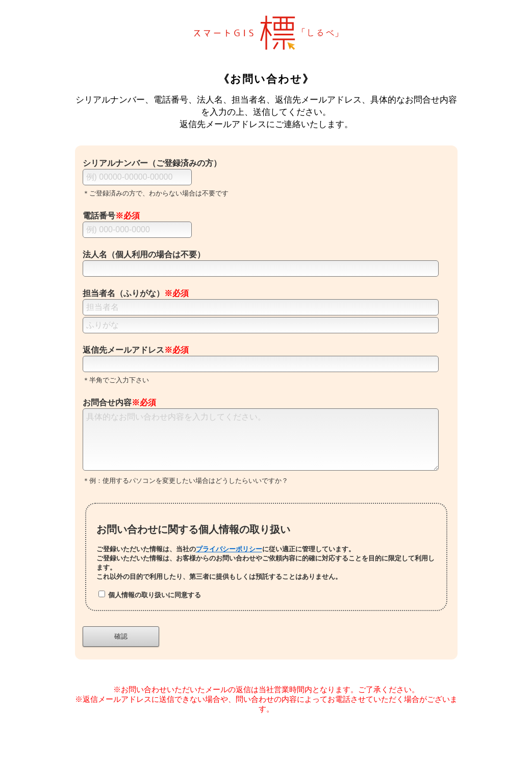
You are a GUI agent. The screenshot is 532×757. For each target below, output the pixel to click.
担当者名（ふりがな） (136, 293)
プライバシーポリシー (229, 561)
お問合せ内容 (119, 402)
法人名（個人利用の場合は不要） (144, 254)
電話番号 (111, 216)
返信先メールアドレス (136, 350)
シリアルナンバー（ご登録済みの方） (152, 163)
